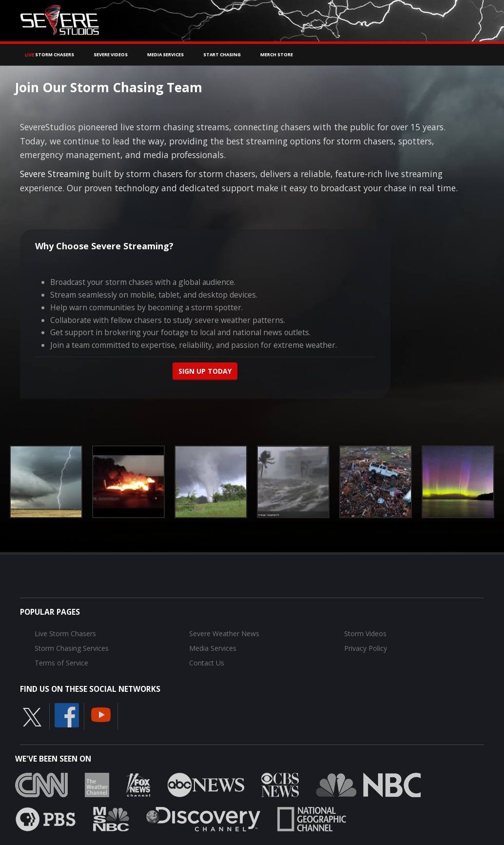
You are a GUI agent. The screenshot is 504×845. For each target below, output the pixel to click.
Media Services (165, 54)
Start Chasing (222, 54)
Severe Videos (111, 54)
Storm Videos (365, 634)
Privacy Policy (366, 648)
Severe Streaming (55, 174)
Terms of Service (61, 663)
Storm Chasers (49, 54)
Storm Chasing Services (72, 648)
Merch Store (277, 54)
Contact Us (207, 663)
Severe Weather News (224, 634)
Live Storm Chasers (65, 634)
